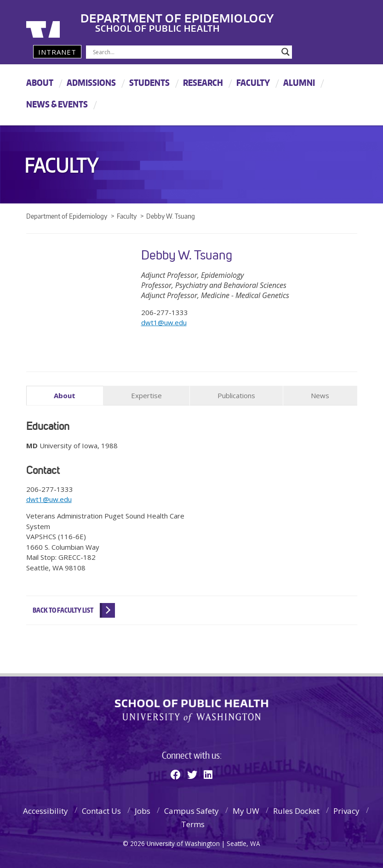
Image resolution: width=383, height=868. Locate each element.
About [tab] (65, 395)
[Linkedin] (208, 773)
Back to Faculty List (63, 609)
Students (149, 82)
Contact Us (101, 810)
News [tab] (320, 395)
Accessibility (46, 810)
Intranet (57, 52)
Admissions (91, 82)
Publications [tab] (236, 395)
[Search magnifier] (286, 52)
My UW (246, 810)
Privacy (346, 810)
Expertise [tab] (146, 395)
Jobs (143, 810)
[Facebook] (176, 773)
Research (203, 82)
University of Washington (64, 21)
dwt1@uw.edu (164, 322)
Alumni (299, 82)
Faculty (253, 82)
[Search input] (185, 52)
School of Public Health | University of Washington (191, 710)
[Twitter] (192, 773)
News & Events (57, 104)
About (40, 82)
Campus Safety (191, 810)
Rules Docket (296, 810)
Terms (193, 823)
